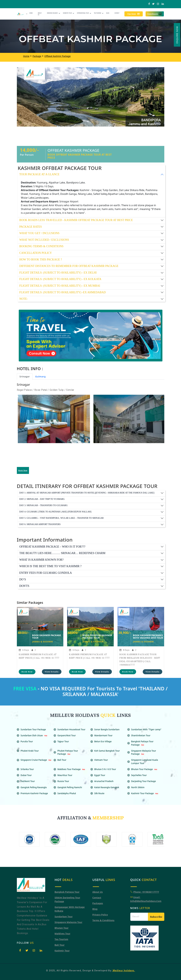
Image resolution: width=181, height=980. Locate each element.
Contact (117, 13)
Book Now (23, 470)
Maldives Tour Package (72, 769)
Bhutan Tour (62, 928)
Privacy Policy (100, 915)
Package (37, 56)
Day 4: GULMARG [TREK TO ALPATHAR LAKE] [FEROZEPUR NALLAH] (55, 512)
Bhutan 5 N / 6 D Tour (106, 769)
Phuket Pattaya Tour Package (68, 752)
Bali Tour (63, 760)
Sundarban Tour (64, 917)
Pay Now (134, 14)
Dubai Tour (27, 775)
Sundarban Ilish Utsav (34, 735)
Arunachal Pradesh (105, 781)
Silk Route (101, 793)
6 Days (24, 650)
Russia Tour (65, 781)
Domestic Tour (67, 13)
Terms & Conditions (103, 920)
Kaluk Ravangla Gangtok (108, 787)
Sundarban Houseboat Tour (73, 729)
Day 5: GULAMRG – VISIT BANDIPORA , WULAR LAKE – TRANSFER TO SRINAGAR (62, 518)
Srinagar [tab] (25, 376)
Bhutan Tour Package (145, 769)
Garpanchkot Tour (68, 735)
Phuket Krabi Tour (31, 751)
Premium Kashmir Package (36, 793)
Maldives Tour (63, 934)
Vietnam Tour (102, 760)
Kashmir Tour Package (145, 793)
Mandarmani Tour (105, 735)
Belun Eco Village (104, 741)
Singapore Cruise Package (36, 760)
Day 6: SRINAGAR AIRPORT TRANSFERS (40, 524)
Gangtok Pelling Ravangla (35, 787)
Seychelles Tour (140, 775)
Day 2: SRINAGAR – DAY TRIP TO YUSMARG (42, 499)
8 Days (124, 650)
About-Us (40, 14)
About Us (98, 892)
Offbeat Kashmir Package (58, 56)
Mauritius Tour (66, 775)
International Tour (83, 13)
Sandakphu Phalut (68, 793)
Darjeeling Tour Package (145, 781)
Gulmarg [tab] (40, 376)
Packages (98, 903)
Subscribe (156, 917)
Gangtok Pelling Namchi (71, 787)
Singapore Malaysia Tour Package (144, 752)
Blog (108, 13)
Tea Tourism (97, 13)
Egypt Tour (101, 775)
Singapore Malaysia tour (69, 922)
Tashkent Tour (29, 781)
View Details (52, 672)
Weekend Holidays (52, 13)
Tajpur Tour (64, 741)
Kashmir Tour (62, 951)
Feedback (155, 14)
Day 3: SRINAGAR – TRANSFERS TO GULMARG (44, 505)
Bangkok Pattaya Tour (67, 892)
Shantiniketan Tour (142, 735)
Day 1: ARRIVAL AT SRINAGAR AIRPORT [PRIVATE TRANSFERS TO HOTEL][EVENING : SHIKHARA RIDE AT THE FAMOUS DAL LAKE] (87, 493)
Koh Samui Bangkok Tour (108, 751)
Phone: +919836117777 (146, 892)
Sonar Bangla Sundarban (108, 729)
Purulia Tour (28, 741)
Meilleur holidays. (124, 971)
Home (31, 13)
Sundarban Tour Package (33, 729)
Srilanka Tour (28, 769)
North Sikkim (139, 787)
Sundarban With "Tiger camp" (148, 729)
